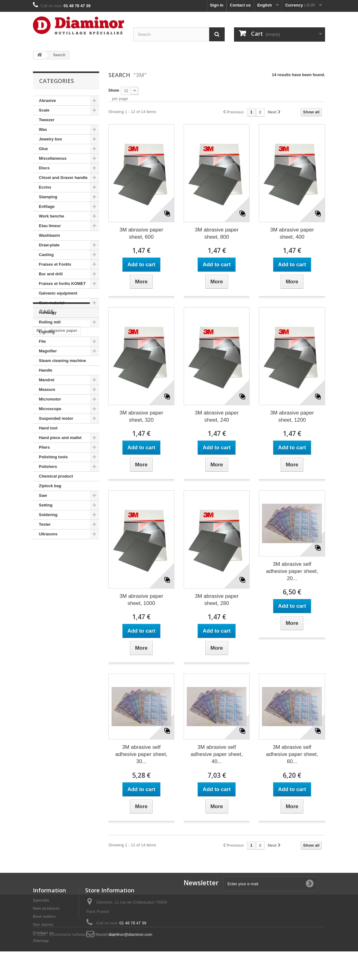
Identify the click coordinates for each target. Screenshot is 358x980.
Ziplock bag (50, 486)
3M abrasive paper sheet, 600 (141, 233)
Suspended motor (56, 418)
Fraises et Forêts (55, 264)
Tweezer (47, 120)
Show (114, 90)
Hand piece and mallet (60, 438)
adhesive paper (51, 595)
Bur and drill (51, 274)
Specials (41, 900)
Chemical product (56, 476)
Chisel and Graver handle (63, 178)
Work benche (51, 216)
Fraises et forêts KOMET (62, 284)
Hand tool (48, 428)
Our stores (43, 925)
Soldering (48, 515)
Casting (46, 255)
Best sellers (44, 916)
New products (46, 908)
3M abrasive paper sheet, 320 (141, 416)
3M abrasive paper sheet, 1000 (141, 600)
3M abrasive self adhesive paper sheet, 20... (292, 571)
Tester (45, 524)
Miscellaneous (53, 158)
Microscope (50, 409)
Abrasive (47, 101)
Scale (44, 110)
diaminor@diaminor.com (130, 934)
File (42, 341)
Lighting (47, 332)
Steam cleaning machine (62, 361)
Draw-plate (49, 245)
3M (39, 577)
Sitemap (41, 941)
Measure (47, 389)
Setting (46, 505)
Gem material (52, 303)
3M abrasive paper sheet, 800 (217, 233)
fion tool (81, 595)
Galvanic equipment (58, 293)
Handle (46, 370)
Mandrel (47, 380)
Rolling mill (50, 322)
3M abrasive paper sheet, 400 (292, 233)
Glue (43, 149)
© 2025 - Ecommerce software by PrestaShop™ (76, 963)
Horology (48, 312)
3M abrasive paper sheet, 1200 (292, 416)
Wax (43, 129)
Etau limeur (50, 226)
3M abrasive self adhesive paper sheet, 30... (141, 754)
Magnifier (48, 351)
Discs (44, 168)
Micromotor (50, 399)
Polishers (48, 467)
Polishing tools (53, 457)
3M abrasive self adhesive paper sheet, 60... (292, 754)
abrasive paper (63, 577)
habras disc (79, 586)
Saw (43, 495)
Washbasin (49, 235)
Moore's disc (48, 586)
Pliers (44, 447)
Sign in (216, 5)
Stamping (48, 197)
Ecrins (45, 187)
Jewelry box (50, 139)
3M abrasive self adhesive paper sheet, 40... (217, 754)
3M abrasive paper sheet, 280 (217, 600)
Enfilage (47, 206)
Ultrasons (48, 534)
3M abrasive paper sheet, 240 (217, 416)
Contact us (240, 5)
